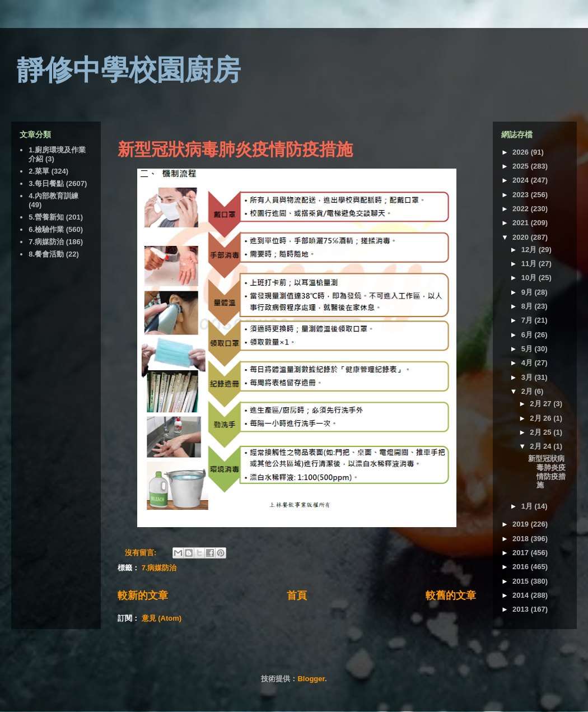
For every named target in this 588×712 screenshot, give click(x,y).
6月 (528, 335)
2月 (528, 391)
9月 (528, 292)
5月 (528, 349)
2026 (522, 152)
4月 (528, 363)
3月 (528, 377)
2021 (522, 223)
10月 (530, 278)
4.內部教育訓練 (53, 196)
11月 (530, 264)
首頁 (297, 595)
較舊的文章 (451, 595)
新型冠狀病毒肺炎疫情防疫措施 (235, 149)
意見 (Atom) (162, 618)
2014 (522, 595)
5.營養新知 (46, 217)
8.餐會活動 (46, 254)
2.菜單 (39, 171)
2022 (522, 209)
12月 (530, 250)
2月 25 (542, 432)
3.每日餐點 (46, 183)
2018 (522, 539)
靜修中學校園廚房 (129, 70)
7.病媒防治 (159, 568)
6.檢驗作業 (46, 229)
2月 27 (542, 404)
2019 (522, 524)
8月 (528, 306)
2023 (522, 195)
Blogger (311, 679)
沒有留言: (142, 553)
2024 (522, 180)
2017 (522, 553)
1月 (528, 506)
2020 (522, 237)
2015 (522, 581)
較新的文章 (143, 595)
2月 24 (542, 446)
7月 (528, 320)
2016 (522, 567)
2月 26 (542, 418)
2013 (522, 609)
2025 (522, 166)
